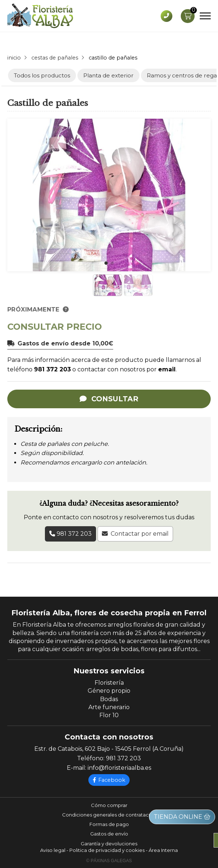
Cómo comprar (109, 805)
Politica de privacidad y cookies (107, 850)
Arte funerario (109, 707)
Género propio (109, 691)
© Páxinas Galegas (109, 861)
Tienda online (182, 817)
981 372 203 (52, 369)
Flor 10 (109, 715)
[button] (106, 263)
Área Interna (163, 850)
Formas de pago (109, 824)
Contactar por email (140, 534)
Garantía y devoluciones (109, 844)
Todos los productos (42, 75)
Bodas (109, 699)
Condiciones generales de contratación (109, 815)
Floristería (109, 683)
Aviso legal (53, 850)
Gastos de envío (109, 834)
